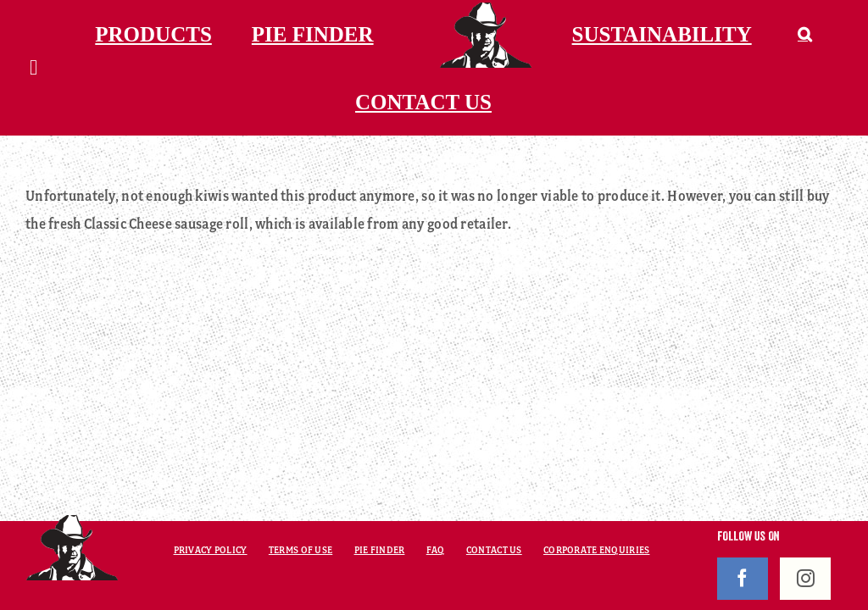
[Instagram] (805, 579)
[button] (805, 34)
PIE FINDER (380, 550)
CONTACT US (494, 550)
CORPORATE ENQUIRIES (596, 550)
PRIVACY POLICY (211, 550)
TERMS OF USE (300, 550)
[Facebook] (743, 579)
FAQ (436, 550)
